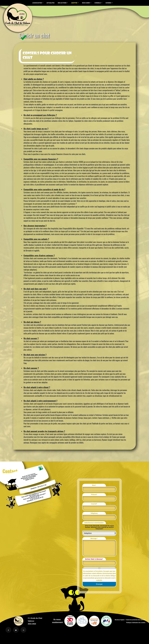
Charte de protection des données (136, 620)
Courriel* (94, 504)
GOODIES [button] (107, 3)
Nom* (94, 485)
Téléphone (94, 513)
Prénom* (94, 495)
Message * (94, 538)
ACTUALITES (50, 3)
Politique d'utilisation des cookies (136, 623)
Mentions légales (120, 620)
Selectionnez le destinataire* (94, 523)
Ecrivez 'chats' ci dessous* (94, 559)
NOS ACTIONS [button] (62, 3)
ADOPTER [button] (74, 3)
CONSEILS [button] (97, 3)
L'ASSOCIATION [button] (37, 3)
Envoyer (99, 584)
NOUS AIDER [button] (85, 3)
